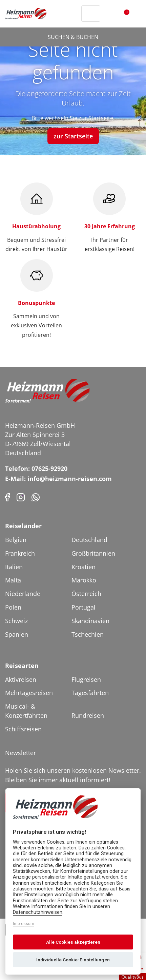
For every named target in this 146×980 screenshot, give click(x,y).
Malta (13, 580)
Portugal (84, 607)
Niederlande (23, 594)
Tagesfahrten (90, 693)
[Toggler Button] (137, 14)
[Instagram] (21, 497)
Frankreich (20, 553)
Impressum (24, 924)
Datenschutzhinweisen (38, 912)
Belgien (16, 540)
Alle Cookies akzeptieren (73, 942)
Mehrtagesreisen (29, 693)
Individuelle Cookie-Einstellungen (73, 960)
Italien (14, 567)
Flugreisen (86, 679)
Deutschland (89, 540)
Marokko (84, 580)
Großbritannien (93, 553)
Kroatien (84, 567)
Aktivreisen (21, 679)
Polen (13, 607)
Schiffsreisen (23, 729)
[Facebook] (7, 497)
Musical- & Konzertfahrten (26, 711)
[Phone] (36, 497)
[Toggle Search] (91, 14)
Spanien (17, 634)
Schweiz (16, 621)
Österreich (86, 594)
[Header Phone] (75, 14)
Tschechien (88, 634)
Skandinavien (90, 621)
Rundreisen (88, 715)
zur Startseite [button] (73, 136)
